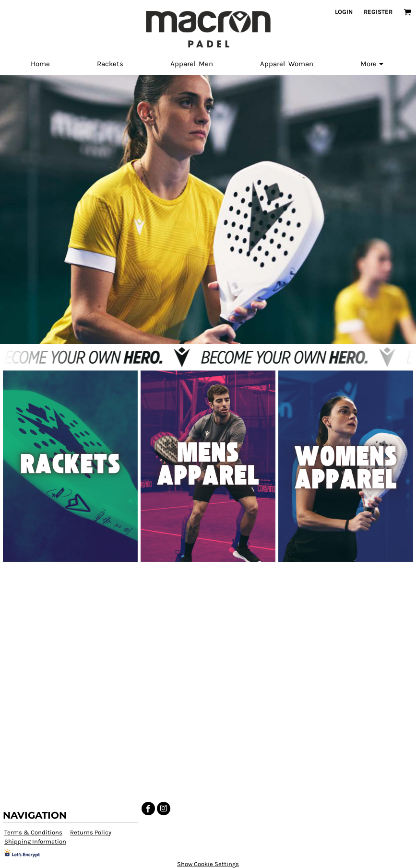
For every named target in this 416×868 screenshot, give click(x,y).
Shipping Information (35, 841)
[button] (407, 12)
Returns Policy (91, 832)
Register (378, 12)
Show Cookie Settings (208, 864)
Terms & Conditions (33, 832)
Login (344, 12)
